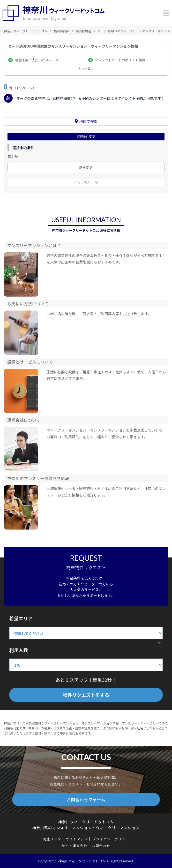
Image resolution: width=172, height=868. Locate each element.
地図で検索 (88, 121)
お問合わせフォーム (86, 799)
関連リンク (52, 839)
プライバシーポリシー (111, 839)
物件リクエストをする (86, 695)
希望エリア (21, 618)
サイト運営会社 (74, 846)
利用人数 (19, 650)
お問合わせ (101, 846)
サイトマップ (77, 839)
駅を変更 (86, 167)
